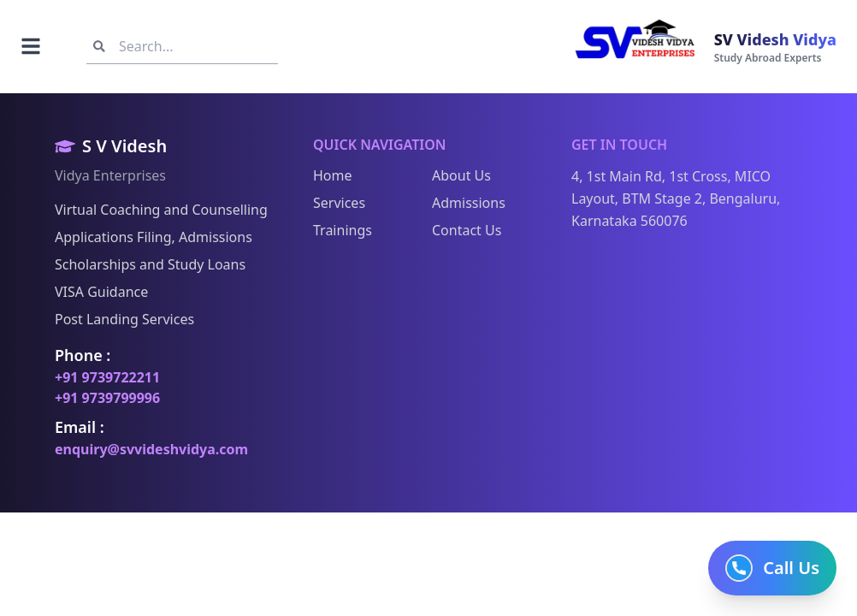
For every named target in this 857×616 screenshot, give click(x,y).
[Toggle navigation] (31, 46)
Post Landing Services (124, 319)
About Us (461, 175)
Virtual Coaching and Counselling (161, 210)
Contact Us (467, 230)
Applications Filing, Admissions (154, 237)
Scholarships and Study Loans (150, 264)
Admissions (469, 203)
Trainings (343, 230)
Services (339, 203)
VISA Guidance (101, 292)
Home (333, 175)
